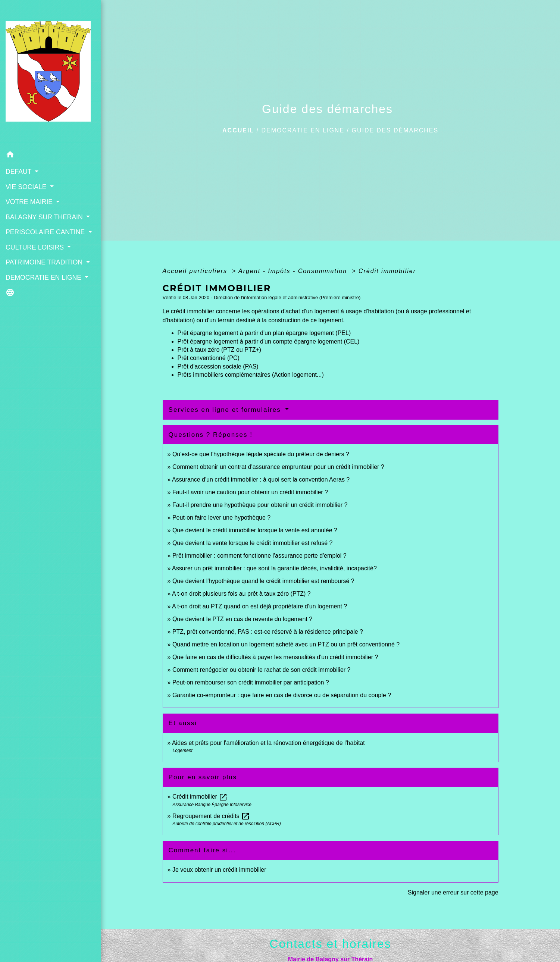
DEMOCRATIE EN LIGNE (303, 130)
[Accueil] (50, 74)
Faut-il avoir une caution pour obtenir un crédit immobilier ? (250, 492)
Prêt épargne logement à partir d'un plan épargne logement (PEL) (264, 333)
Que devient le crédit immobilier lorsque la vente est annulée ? (255, 530)
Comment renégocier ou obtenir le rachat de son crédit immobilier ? (262, 670)
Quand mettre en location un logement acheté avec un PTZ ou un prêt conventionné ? (286, 644)
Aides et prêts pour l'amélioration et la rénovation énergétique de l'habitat (268, 743)
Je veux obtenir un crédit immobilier (219, 870)
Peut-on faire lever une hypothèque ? (221, 518)
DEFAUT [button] (19, 172)
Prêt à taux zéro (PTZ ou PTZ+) (220, 350)
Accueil (238, 130)
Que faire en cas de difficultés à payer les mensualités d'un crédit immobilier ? (275, 657)
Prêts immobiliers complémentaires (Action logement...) (251, 375)
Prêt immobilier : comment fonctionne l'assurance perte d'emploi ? (259, 556)
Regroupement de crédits (211, 816)
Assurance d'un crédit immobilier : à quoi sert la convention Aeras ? (261, 480)
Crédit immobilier (387, 271)
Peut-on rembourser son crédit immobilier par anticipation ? (251, 682)
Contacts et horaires (330, 944)
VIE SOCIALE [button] (27, 187)
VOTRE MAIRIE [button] (30, 202)
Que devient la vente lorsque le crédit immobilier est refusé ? (253, 543)
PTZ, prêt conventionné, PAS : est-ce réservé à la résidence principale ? (268, 632)
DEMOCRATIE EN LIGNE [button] (44, 278)
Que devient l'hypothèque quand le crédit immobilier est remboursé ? (263, 581)
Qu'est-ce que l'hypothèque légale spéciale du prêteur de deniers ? (261, 454)
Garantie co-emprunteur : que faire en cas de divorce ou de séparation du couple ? (282, 695)
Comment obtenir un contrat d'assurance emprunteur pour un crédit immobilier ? (278, 467)
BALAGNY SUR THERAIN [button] (45, 217)
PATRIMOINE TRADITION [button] (45, 262)
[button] (50, 156)
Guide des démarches (395, 130)
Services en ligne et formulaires (226, 410)
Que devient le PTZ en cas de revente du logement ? (242, 619)
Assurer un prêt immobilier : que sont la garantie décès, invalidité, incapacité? (274, 568)
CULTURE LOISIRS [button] (36, 247)
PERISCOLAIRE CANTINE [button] (46, 232)
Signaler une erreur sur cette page (453, 892)
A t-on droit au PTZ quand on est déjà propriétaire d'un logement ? (259, 606)
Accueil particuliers (196, 271)
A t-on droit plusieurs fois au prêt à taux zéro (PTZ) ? (241, 594)
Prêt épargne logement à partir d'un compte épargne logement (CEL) (269, 341)
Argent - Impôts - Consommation (294, 271)
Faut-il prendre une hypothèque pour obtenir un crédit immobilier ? (260, 505)
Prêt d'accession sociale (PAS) (218, 366)
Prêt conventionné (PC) (209, 358)
